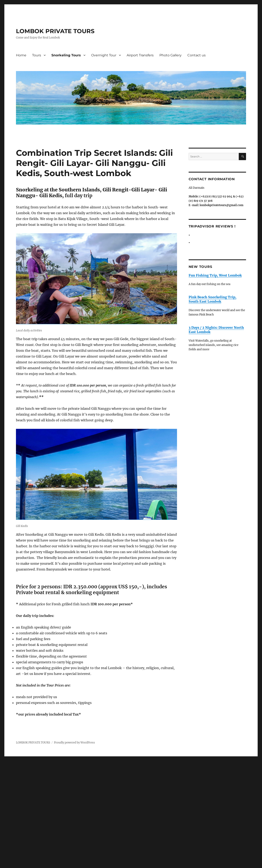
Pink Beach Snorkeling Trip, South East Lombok (212, 299)
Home (21, 55)
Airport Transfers (140, 55)
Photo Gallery (170, 55)
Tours (37, 55)
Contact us (196, 55)
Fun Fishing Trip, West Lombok (215, 275)
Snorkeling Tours (66, 55)
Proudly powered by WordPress (74, 743)
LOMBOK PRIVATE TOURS (55, 31)
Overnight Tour (104, 55)
